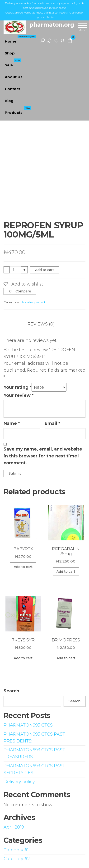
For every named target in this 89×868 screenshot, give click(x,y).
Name (12, 423)
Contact (12, 89)
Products (18, 111)
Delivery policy (19, 782)
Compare (23, 291)
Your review (19, 395)
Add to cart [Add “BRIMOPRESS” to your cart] (66, 658)
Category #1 (16, 850)
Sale (13, 63)
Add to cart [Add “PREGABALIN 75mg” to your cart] (66, 572)
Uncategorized (33, 302)
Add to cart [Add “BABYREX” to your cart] (23, 567)
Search (11, 691)
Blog (9, 101)
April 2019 (14, 827)
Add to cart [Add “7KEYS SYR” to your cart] (23, 658)
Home (20, 39)
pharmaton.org (52, 25)
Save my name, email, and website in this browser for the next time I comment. (43, 456)
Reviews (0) (41, 324)
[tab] (45, 324)
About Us (14, 77)
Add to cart (44, 270)
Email (52, 423)
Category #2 (17, 859)
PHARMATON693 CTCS (28, 725)
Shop (10, 53)
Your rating (18, 387)
